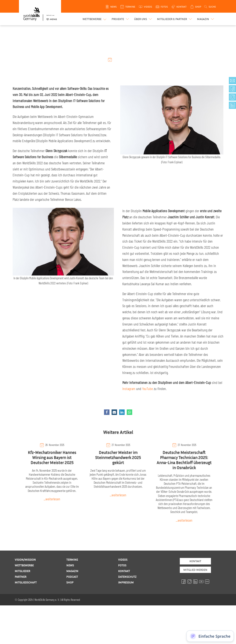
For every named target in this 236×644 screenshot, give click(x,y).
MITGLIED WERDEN (195, 570)
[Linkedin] (122, 412)
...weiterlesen (52, 499)
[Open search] (210, 7)
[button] (121, 19)
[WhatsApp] (129, 412)
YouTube (147, 389)
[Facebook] (107, 412)
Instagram (129, 389)
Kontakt (195, 561)
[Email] (114, 412)
